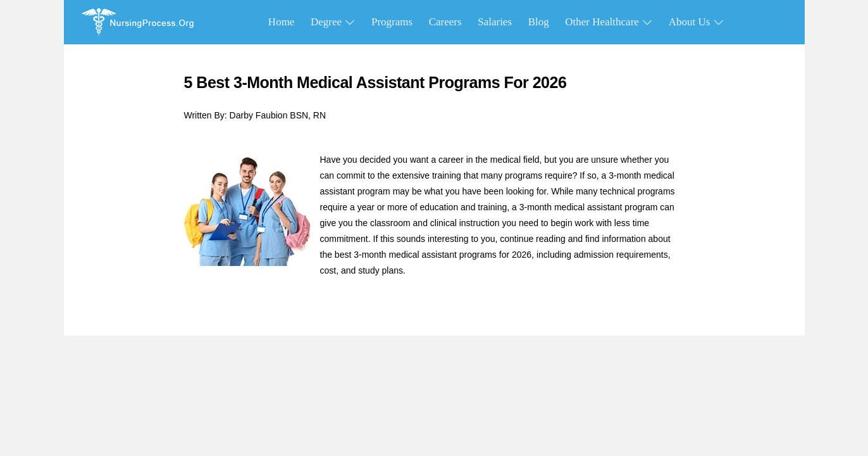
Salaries (495, 22)
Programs (392, 22)
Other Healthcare (609, 22)
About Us (696, 22)
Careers (445, 22)
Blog (539, 22)
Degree (333, 22)
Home (282, 22)
